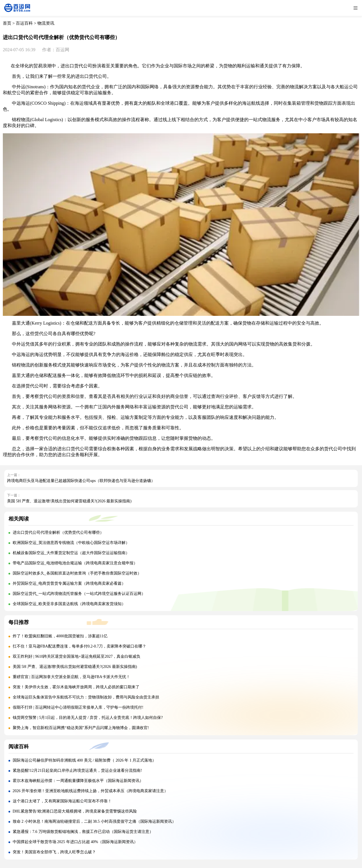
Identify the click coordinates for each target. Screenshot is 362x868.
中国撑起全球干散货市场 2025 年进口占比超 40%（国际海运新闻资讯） (75, 842)
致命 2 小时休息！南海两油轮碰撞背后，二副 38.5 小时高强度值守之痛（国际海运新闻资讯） (94, 821)
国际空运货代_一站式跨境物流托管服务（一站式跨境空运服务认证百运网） (79, 594)
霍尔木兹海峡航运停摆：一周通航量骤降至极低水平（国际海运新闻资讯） (78, 781)
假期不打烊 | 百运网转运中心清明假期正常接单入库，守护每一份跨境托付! (78, 707)
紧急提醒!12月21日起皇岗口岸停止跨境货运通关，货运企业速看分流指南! (77, 771)
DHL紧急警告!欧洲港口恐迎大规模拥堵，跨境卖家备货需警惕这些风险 (75, 811)
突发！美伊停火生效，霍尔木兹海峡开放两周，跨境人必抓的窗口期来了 (76, 687)
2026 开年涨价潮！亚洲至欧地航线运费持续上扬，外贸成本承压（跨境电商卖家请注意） (90, 791)
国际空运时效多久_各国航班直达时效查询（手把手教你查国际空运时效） (77, 573)
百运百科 (24, 23)
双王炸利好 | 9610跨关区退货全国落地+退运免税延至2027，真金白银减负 (77, 656)
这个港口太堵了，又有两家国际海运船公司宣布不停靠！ (62, 801)
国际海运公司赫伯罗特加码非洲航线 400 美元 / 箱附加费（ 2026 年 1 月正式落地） (85, 760)
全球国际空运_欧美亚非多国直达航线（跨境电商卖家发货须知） (69, 604)
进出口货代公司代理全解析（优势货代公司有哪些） (58, 532)
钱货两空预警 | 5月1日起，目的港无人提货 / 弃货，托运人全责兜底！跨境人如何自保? (88, 718)
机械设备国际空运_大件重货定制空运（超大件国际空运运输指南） (71, 553)
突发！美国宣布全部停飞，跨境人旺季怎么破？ (54, 852)
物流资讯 (46, 23)
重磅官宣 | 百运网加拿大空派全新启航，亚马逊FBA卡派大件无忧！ (71, 677)
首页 (7, 23)
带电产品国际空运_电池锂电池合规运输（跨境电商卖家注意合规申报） (75, 563)
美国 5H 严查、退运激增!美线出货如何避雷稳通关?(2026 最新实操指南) (69, 501)
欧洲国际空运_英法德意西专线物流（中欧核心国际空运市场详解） (71, 543)
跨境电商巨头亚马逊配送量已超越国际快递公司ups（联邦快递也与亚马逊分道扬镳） (81, 481)
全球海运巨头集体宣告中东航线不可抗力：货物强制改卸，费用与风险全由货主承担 (86, 697)
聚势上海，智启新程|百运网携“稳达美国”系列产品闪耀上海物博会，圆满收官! (81, 728)
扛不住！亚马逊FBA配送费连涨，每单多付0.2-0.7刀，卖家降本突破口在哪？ (80, 646)
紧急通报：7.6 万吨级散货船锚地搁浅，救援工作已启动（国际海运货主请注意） (83, 832)
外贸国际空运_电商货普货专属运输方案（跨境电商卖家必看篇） (69, 583)
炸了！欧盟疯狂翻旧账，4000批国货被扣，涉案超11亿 (60, 636)
